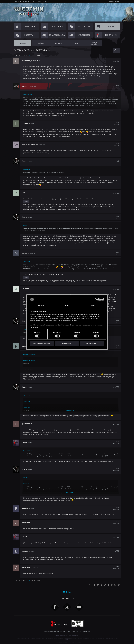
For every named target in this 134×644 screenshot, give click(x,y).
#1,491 (115, 348)
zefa (24, 193)
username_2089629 (31, 61)
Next (38, 56)
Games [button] (26, 2)
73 (24, 56)
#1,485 (116, 161)
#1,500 (115, 569)
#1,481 (115, 61)
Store (39, 2)
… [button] (21, 56)
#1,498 (115, 539)
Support (46, 2)
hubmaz (26, 348)
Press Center (87, 631)
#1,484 (116, 145)
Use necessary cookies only (42, 343)
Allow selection (67, 343)
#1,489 (116, 291)
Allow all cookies (92, 343)
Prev (16, 56)
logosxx (25, 123)
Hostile (25, 161)
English (67, 592)
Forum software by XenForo (67, 642)
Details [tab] (67, 305)
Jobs (33, 2)
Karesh (25, 444)
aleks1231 (26, 291)
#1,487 (116, 217)
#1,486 (116, 193)
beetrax (25, 510)
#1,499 (115, 553)
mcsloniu (26, 253)
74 (27, 56)
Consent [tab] (41, 305)
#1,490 (116, 323)
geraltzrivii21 (28, 426)
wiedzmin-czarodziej (31, 144)
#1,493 (116, 426)
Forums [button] (17, 2)
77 (35, 56)
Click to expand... (71, 412)
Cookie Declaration (77, 631)
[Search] (115, 50)
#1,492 (115, 389)
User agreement (61, 631)
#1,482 (116, 86)
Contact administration (50, 631)
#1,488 (116, 253)
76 (32, 56)
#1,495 (116, 471)
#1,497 (115, 525)
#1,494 (116, 445)
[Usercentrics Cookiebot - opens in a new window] (96, 299)
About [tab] (93, 305)
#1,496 (115, 510)
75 (29, 56)
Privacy (69, 631)
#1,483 (116, 124)
